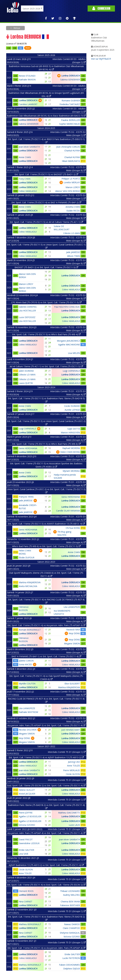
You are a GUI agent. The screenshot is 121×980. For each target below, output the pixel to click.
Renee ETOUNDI (27, 76)
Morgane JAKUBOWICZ (68, 341)
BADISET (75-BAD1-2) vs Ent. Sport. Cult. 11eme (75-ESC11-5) (46, 267)
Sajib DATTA (74, 429)
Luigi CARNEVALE (71, 371)
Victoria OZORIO (27, 825)
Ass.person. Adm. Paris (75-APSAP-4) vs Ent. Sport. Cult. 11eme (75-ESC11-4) (46, 833)
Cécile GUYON (73, 774)
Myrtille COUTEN (27, 684)
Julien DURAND (26, 371)
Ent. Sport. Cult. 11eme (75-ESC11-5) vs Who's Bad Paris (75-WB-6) (46, 444)
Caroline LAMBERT (28, 104)
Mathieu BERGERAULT (30, 924)
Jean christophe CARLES (68, 147)
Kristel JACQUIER (27, 794)
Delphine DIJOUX (72, 969)
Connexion (101, 8)
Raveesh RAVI (73, 630)
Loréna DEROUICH (71, 76)
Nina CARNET (26, 902)
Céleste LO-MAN (72, 233)
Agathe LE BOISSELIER (30, 816)
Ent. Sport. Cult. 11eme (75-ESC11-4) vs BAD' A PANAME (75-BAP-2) (46, 202)
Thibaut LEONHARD (70, 891)
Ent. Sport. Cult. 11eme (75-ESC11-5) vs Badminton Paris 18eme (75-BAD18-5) (46, 400)
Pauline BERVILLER (71, 120)
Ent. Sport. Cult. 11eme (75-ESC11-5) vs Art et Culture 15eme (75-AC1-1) (46, 222)
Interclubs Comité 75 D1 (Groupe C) (67, 752)
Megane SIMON (72, 643)
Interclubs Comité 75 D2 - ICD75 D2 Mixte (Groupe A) (68, 567)
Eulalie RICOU (73, 211)
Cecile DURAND (72, 406)
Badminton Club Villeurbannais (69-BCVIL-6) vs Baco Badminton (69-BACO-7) (46, 116)
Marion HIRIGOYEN (70, 433)
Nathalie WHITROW (28, 712)
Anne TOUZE (73, 766)
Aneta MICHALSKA (28, 586)
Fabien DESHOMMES (69, 965)
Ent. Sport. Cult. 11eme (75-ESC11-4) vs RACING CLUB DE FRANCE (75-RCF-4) (46, 601)
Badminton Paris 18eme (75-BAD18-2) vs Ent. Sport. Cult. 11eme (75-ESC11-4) (46, 806)
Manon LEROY (73, 187)
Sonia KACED (25, 664)
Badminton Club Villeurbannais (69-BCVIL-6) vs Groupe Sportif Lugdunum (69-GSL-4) (46, 94)
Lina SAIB (24, 854)
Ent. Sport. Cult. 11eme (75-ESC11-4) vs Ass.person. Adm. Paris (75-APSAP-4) (46, 948)
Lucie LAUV (74, 825)
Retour (17, 28)
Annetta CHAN (73, 207)
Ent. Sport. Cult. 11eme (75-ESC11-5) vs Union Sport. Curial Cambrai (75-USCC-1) (46, 246)
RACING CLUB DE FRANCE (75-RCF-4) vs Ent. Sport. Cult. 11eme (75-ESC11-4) (46, 700)
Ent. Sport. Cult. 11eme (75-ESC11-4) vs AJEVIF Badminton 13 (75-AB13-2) (46, 757)
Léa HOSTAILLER (27, 311)
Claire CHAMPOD (71, 928)
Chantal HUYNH (72, 151)
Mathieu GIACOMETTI (69, 813)
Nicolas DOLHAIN (28, 730)
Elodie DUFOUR (27, 557)
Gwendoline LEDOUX (29, 843)
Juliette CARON (26, 661)
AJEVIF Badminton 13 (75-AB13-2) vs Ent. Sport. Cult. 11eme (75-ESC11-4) (46, 865)
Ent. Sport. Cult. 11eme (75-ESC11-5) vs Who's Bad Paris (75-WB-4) (46, 334)
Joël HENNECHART (71, 730)
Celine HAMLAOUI (28, 191)
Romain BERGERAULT (30, 630)
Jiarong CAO (74, 762)
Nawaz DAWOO (72, 924)
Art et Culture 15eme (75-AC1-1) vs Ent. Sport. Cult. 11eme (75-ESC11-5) (46, 366)
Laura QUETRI (26, 383)
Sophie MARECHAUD (70, 124)
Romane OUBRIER (71, 100)
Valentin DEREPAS (28, 307)
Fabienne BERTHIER (70, 905)
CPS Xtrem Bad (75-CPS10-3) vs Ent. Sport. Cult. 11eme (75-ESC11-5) (46, 302)
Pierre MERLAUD (72, 770)
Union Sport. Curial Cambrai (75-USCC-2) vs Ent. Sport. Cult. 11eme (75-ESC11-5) (46, 491)
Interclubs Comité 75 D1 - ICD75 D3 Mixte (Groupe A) (68, 393)
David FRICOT (26, 839)
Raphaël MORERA (71, 448)
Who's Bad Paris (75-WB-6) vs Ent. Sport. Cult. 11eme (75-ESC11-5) (46, 546)
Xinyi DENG (74, 633)
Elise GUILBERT (72, 684)
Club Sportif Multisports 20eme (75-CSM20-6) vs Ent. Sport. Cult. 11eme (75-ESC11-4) (46, 574)
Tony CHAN (25, 179)
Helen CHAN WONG (70, 452)
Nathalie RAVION (27, 80)
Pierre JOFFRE (26, 813)
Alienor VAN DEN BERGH (68, 191)
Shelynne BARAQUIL (70, 933)
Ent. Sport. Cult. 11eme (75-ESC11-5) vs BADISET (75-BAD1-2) (46, 174)
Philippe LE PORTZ (71, 179)
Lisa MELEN (74, 353)
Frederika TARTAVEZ (70, 104)
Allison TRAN (73, 256)
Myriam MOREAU (71, 471)
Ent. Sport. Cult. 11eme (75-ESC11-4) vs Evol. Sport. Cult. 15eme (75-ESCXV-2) (46, 885)
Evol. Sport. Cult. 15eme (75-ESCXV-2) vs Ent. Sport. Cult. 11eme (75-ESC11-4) (46, 785)
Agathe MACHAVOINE (69, 345)
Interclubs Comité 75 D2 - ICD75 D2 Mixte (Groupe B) (68, 169)
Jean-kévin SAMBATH (29, 147)
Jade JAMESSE (73, 252)
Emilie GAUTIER (26, 850)
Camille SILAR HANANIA (68, 511)
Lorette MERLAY (72, 182)
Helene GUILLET (27, 790)
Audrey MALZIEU (72, 895)
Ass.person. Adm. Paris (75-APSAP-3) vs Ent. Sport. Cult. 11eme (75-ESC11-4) (46, 725)
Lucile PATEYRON (71, 958)
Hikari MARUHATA (71, 161)
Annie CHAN (25, 157)
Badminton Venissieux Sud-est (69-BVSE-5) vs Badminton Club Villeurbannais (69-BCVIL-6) (46, 68)
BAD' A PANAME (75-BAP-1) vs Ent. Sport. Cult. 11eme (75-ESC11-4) (46, 656)
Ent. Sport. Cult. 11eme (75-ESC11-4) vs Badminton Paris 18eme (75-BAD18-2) (46, 918)
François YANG (26, 497)
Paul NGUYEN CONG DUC (67, 307)
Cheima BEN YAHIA (70, 902)
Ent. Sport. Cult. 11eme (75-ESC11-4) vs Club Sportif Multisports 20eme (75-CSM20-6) (46, 678)
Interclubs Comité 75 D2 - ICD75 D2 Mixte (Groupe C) (68, 134)
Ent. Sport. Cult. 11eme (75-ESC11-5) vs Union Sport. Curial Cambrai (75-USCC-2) (46, 423)
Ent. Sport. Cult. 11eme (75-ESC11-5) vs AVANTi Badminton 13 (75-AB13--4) (46, 524)
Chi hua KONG (73, 528)
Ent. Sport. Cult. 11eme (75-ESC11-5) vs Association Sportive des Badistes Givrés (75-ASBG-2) (46, 465)
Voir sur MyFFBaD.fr (101, 59)
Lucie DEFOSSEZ (27, 317)
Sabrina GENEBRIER (70, 80)
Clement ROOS (26, 891)
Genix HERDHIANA (28, 448)
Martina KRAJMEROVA (30, 582)
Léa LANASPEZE (72, 607)
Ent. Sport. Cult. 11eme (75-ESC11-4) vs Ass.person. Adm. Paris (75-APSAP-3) (46, 625)
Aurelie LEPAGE (72, 410)
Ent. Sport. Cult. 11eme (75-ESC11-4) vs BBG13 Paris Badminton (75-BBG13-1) (46, 141)
